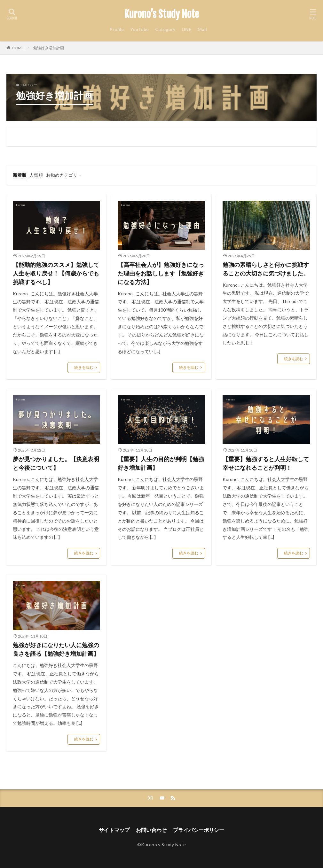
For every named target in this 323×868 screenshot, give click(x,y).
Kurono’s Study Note (162, 14)
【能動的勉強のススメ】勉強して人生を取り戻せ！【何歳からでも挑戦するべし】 (56, 273)
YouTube (139, 29)
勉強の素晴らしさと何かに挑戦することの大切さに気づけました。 (266, 269)
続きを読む (84, 367)
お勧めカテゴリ (62, 175)
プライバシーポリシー (199, 830)
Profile (117, 29)
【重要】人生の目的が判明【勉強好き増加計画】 (161, 463)
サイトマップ (114, 830)
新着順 (20, 175)
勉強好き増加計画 (49, 48)
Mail (202, 29)
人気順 (36, 175)
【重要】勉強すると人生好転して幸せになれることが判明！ (266, 463)
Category (165, 29)
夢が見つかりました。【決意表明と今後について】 (56, 463)
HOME (18, 48)
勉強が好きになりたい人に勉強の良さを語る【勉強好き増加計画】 (56, 649)
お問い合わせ (151, 830)
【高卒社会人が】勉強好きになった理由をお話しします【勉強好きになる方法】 (161, 273)
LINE (186, 29)
